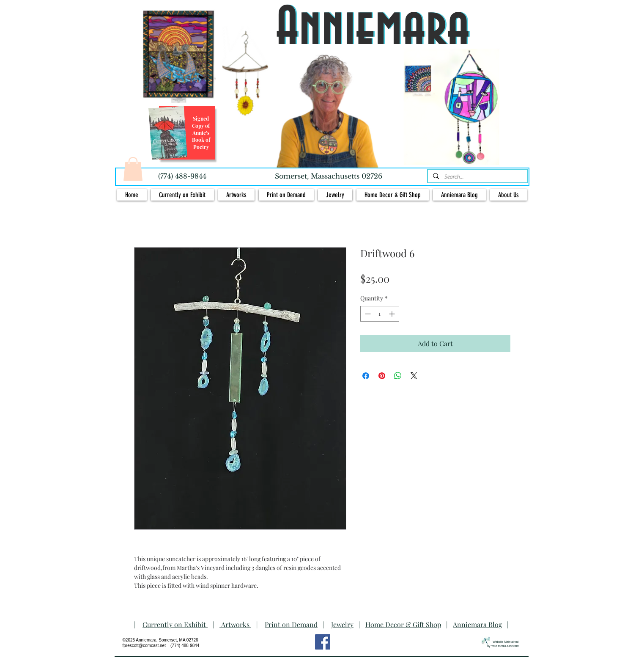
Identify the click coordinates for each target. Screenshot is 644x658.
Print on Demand (291, 624)
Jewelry (342, 624)
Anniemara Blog (477, 624)
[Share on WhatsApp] (398, 376)
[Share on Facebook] (366, 376)
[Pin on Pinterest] (382, 376)
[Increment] (393, 314)
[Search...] (477, 177)
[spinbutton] (380, 314)
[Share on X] (414, 376)
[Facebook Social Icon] (323, 642)
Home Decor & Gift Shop (403, 624)
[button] (133, 169)
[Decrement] (367, 314)
